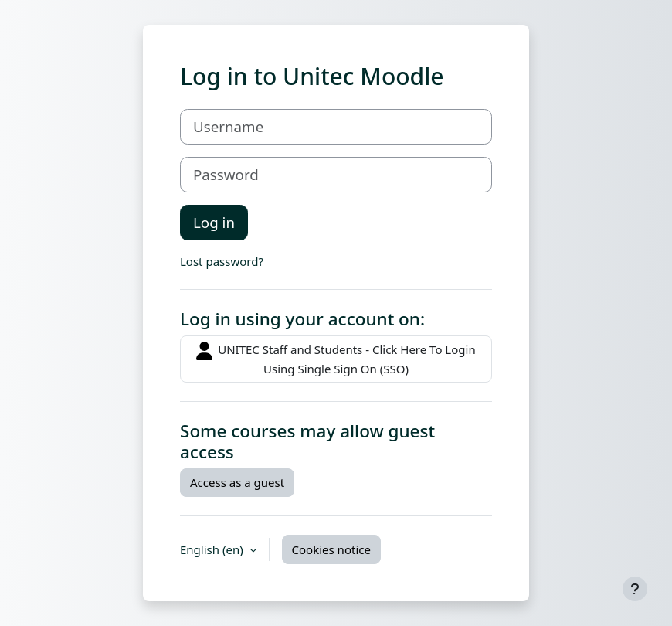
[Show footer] (635, 589)
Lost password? (222, 261)
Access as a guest (237, 482)
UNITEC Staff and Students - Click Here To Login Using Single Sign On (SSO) (336, 359)
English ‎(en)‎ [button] (213, 549)
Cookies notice (331, 549)
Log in (214, 222)
